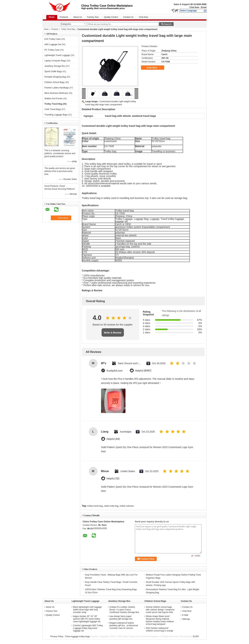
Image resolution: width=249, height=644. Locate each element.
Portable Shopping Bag (55, 77)
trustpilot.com (115, 371)
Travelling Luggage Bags (56, 115)
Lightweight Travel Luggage (57, 55)
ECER (196, 637)
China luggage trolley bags (77, 637)
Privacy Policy (57, 637)
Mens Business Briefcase (56, 93)
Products (64, 17)
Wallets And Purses (54, 99)
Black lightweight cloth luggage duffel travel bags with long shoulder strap (87, 610)
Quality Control (111, 17)
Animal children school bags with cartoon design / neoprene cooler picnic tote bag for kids (160, 610)
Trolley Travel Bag (68, 29)
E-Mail (185, 615)
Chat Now (194, 7)
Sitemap (186, 619)
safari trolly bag (111, 506)
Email (204, 7)
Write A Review (113, 333)
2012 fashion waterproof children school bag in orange (160, 629)
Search (168, 24)
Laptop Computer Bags (55, 61)
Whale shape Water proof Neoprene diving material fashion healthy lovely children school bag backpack (160, 620)
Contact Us (128, 17)
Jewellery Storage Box (55, 66)
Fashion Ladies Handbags (57, 88)
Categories (66, 24)
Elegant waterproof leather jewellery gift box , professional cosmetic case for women (124, 626)
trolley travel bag (95, 506)
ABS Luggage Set (53, 44)
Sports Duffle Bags (53, 71)
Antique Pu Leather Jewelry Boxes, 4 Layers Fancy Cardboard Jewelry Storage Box (124, 610)
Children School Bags (55, 82)
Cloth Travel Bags (53, 109)
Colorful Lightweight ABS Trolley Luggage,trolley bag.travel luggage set (88, 628)
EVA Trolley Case (53, 39)
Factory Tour (93, 17)
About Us (78, 17)
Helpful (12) (113, 479)
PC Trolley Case (52, 50)
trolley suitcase (127, 506)
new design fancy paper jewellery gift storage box (121, 618)
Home (52, 17)
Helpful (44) (113, 439)
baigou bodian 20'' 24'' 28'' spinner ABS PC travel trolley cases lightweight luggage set (87, 619)
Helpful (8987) (143, 371)
